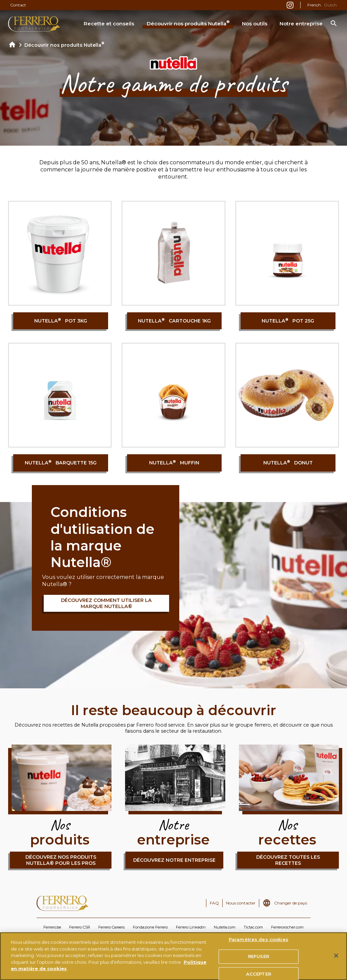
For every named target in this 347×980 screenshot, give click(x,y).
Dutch (331, 5)
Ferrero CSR (80, 927)
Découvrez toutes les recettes (288, 860)
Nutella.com (225, 927)
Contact (18, 5)
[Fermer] (336, 956)
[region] (173, 956)
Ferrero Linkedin (191, 927)
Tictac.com (253, 927)
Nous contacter (241, 903)
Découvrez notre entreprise (174, 860)
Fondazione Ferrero (150, 927)
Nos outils (255, 24)
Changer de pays (291, 903)
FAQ (214, 903)
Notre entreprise (301, 24)
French (314, 5)
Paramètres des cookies (259, 939)
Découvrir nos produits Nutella (188, 23)
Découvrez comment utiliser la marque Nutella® (106, 603)
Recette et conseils (109, 24)
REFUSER (259, 956)
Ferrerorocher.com (287, 927)
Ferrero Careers (111, 927)
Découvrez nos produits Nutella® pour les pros (61, 860)
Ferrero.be (52, 927)
